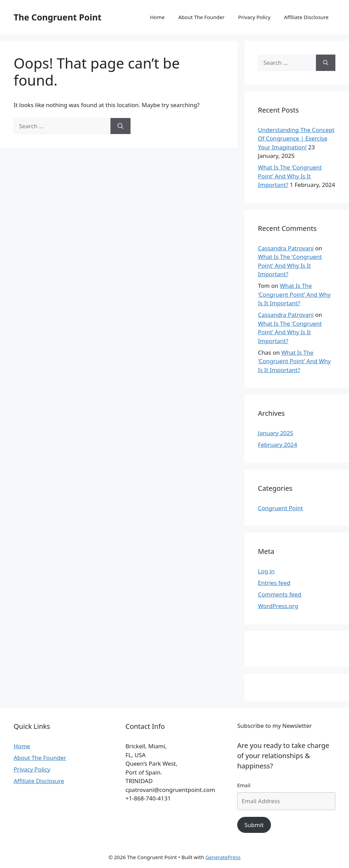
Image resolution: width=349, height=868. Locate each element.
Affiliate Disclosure (306, 17)
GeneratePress (223, 857)
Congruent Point (280, 508)
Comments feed (280, 594)
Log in (266, 571)
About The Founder (201, 17)
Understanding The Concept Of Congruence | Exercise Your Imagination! (296, 138)
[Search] (120, 126)
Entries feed (274, 583)
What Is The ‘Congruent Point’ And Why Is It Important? (290, 176)
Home (157, 17)
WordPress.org (278, 606)
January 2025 (276, 433)
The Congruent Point (58, 17)
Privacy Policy (254, 17)
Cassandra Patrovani (286, 248)
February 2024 (278, 445)
